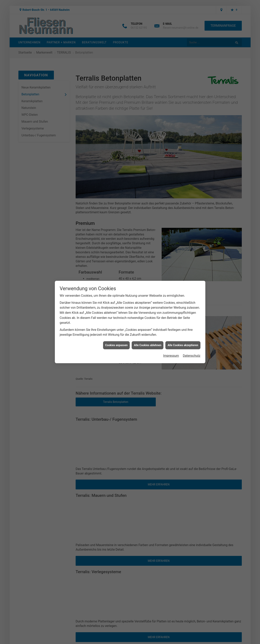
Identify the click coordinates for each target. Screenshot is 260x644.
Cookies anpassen (116, 345)
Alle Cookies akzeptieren (183, 345)
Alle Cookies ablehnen (148, 345)
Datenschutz (192, 356)
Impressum (171, 356)
